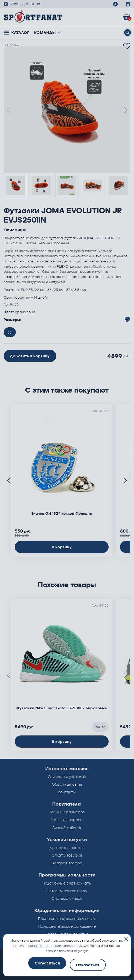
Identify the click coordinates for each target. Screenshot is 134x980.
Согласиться (47, 963)
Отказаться (88, 965)
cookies (41, 946)
